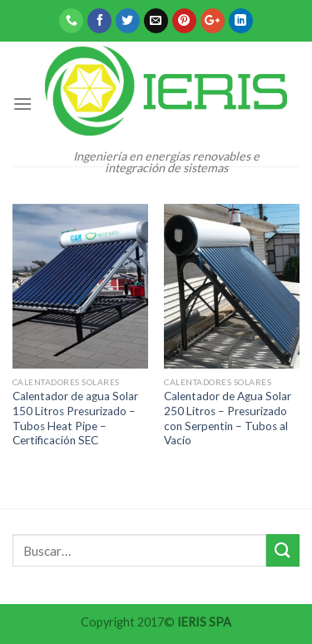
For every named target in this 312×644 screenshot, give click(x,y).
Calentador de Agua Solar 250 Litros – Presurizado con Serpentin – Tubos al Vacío (228, 418)
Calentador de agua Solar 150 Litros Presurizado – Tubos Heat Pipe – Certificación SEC (75, 418)
